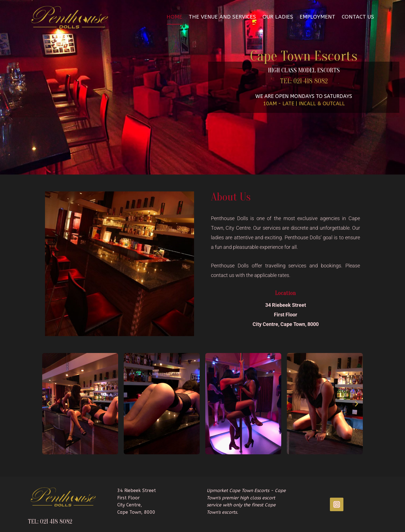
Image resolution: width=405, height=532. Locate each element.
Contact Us (358, 17)
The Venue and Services (222, 17)
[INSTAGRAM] (337, 504)
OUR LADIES (278, 17)
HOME (174, 17)
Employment (317, 17)
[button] (49, 404)
